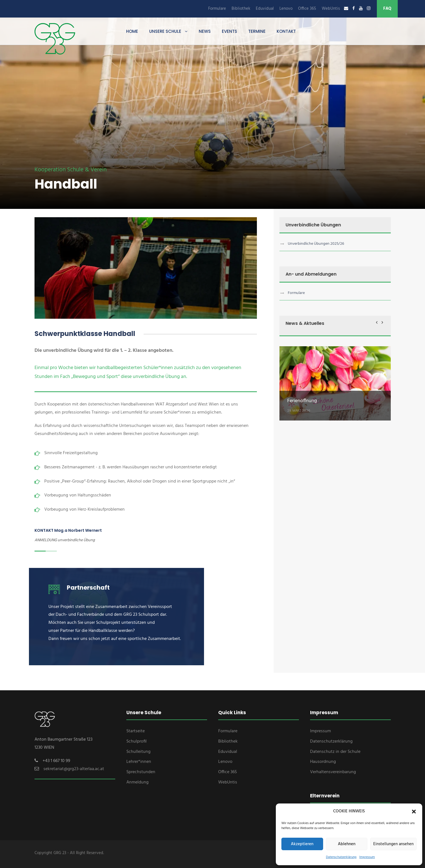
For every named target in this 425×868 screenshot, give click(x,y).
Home (132, 31)
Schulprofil (137, 741)
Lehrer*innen (139, 762)
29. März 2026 (299, 410)
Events (229, 31)
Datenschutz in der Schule (335, 752)
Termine (257, 31)
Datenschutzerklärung (341, 857)
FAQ (387, 9)
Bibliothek (241, 9)
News (205, 31)
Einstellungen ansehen (393, 844)
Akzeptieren (302, 844)
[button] (414, 812)
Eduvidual (265, 9)
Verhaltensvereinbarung (333, 772)
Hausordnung (323, 762)
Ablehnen (347, 844)
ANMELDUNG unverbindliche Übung (65, 540)
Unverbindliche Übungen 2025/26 (316, 244)
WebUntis (331, 9)
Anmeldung (137, 782)
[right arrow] (382, 322)
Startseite (136, 731)
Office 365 (307, 9)
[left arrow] (377, 322)
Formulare (217, 9)
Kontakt (286, 31)
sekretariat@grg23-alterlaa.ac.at (74, 769)
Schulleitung (138, 752)
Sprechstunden (141, 772)
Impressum (367, 857)
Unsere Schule (165, 31)
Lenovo (286, 9)
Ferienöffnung (302, 401)
